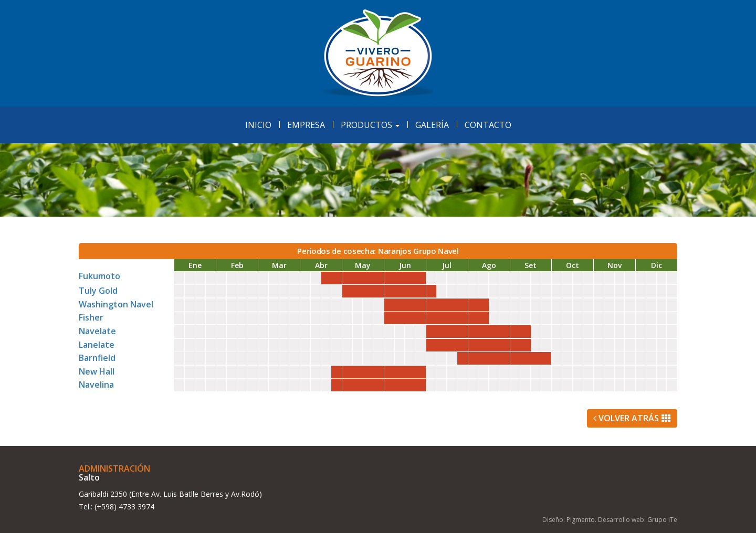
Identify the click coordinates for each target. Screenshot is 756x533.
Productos (370, 125)
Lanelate (97, 345)
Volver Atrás (632, 418)
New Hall (97, 371)
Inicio (258, 125)
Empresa (306, 125)
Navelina (96, 385)
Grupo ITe (662, 520)
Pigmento (581, 520)
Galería (432, 125)
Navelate (97, 331)
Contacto (488, 125)
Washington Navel (116, 304)
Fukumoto (99, 276)
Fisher (91, 317)
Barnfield (97, 358)
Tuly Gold (98, 291)
